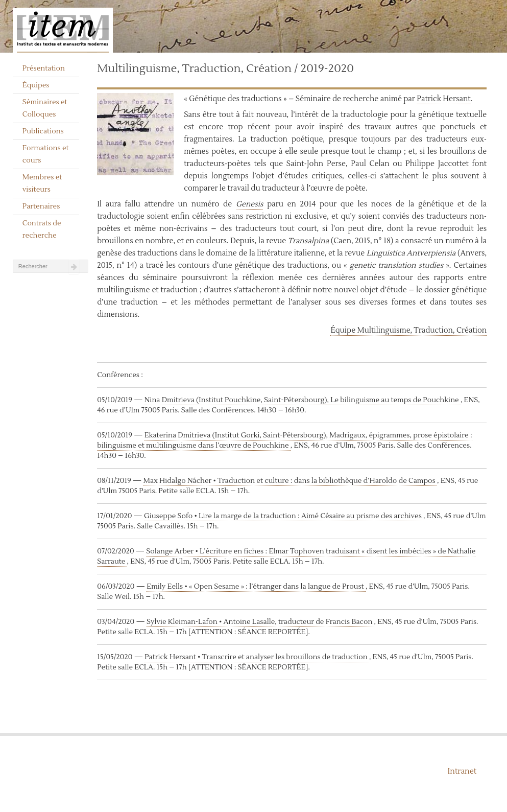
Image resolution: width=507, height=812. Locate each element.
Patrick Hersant (443, 99)
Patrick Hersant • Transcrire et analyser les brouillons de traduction (257, 657)
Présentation (44, 68)
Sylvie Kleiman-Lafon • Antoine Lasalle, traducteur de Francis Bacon (260, 622)
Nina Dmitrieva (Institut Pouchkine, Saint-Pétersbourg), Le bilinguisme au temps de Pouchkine (303, 400)
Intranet (462, 771)
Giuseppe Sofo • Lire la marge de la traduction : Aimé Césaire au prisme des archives (284, 516)
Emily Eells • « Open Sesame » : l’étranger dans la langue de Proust (256, 587)
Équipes (36, 85)
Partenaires (41, 206)
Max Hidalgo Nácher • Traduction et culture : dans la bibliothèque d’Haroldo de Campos (290, 481)
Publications (43, 131)
